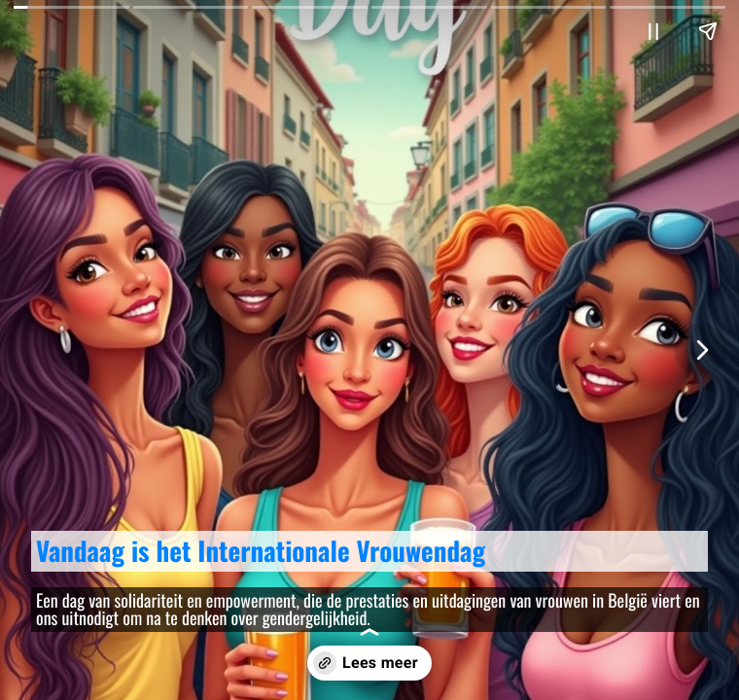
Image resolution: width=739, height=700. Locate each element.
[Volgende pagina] (701, 350)
